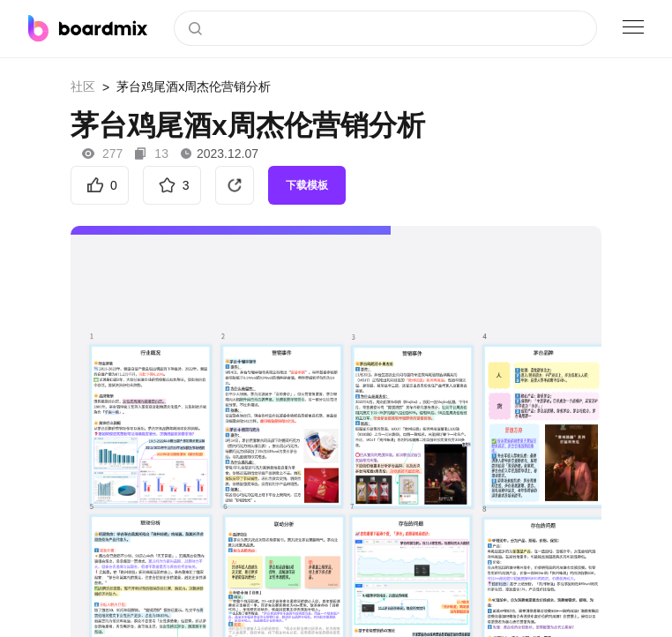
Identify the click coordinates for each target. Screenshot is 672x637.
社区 (83, 86)
